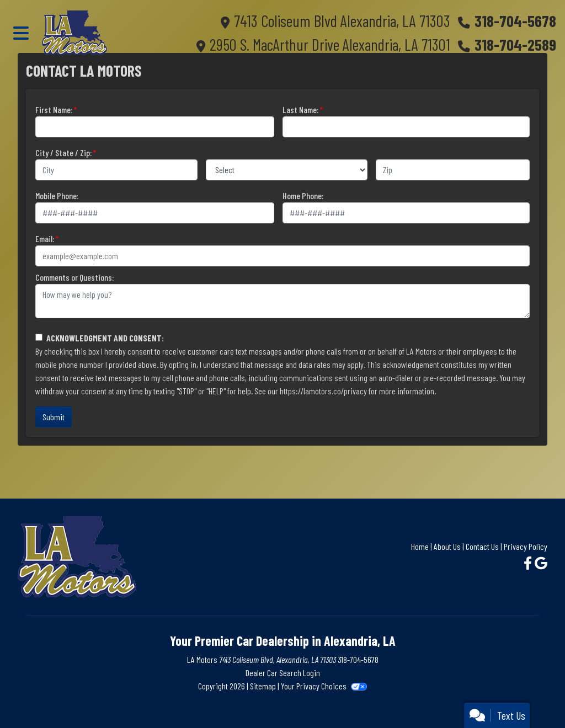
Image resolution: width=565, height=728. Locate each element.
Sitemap (263, 686)
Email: (45, 239)
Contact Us (482, 546)
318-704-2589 (515, 44)
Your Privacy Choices (324, 686)
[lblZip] (453, 170)
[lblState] (287, 170)
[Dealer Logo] (74, 33)
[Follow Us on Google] (541, 563)
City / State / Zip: (63, 152)
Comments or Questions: (74, 277)
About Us (447, 546)
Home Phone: (303, 196)
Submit (54, 417)
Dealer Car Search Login (283, 673)
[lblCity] (116, 170)
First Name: (54, 109)
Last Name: (300, 109)
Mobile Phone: (57, 196)
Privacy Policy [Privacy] (526, 546)
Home (420, 546)
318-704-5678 (515, 21)
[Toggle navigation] (21, 33)
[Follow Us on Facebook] (529, 563)
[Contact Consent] (39, 337)
